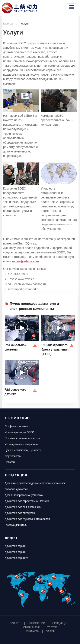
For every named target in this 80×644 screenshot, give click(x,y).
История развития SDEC (20, 432)
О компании (17, 419)
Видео (11, 538)
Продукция (16, 476)
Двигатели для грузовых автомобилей (27, 519)
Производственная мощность (22, 438)
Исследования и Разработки (22, 444)
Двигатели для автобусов (20, 513)
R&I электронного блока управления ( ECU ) (55, 349)
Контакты (32, 631)
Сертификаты (13, 456)
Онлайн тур (31, 627)
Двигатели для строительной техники (27, 501)
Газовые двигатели (16, 525)
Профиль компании (17, 426)
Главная (8, 24)
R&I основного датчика (15, 392)
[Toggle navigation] (72, 7)
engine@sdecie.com (25, 261)
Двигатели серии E (16, 546)
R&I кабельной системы (16, 347)
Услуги (52, 627)
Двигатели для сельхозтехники (23, 507)
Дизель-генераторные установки (24, 495)
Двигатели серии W (16, 558)
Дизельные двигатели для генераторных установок (35, 483)
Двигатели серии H (16, 552)
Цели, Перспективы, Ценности (23, 450)
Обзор (50, 631)
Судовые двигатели (17, 489)
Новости (10, 462)
